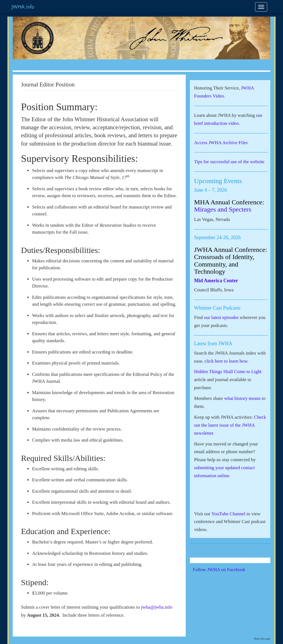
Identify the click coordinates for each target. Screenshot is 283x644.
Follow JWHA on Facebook (226, 570)
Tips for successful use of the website (229, 162)
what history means (242, 398)
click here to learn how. (226, 361)
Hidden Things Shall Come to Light (228, 372)
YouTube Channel (228, 514)
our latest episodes (221, 317)
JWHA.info (23, 7)
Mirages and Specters (223, 209)
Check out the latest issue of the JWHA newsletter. (230, 425)
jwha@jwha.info (156, 607)
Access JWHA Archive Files (221, 143)
